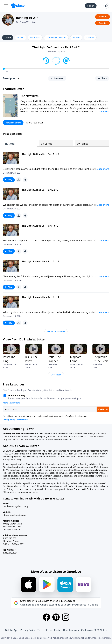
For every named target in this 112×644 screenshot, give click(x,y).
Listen (8, 38)
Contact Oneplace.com (66, 630)
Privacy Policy (28, 630)
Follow (103, 17)
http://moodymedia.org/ (15, 515)
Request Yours (13, 123)
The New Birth (30, 96)
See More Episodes (56, 331)
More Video (56, 375)
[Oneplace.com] (18, 6)
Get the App (11, 630)
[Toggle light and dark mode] (106, 6)
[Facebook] (46, 617)
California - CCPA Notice (94, 630)
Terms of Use (45, 630)
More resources (35, 123)
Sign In (91, 6)
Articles (76, 38)
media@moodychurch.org (15, 506)
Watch (20, 38)
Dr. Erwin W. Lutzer (26, 22)
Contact (90, 38)
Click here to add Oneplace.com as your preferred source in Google (59, 605)
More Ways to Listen (56, 38)
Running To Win (27, 18)
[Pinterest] (56, 617)
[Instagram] (66, 617)
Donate (103, 23)
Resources (35, 38)
